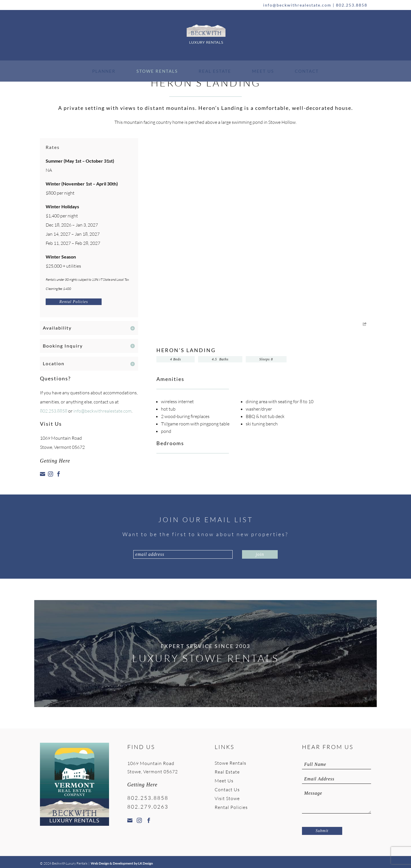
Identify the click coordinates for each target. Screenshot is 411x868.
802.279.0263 (148, 807)
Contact (307, 71)
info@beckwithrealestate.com (297, 5)
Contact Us (227, 790)
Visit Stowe (227, 798)
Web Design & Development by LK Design (122, 863)
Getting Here (55, 461)
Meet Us (263, 71)
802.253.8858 (352, 5)
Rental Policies (74, 302)
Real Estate (215, 71)
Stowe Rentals (157, 71)
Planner (104, 71)
